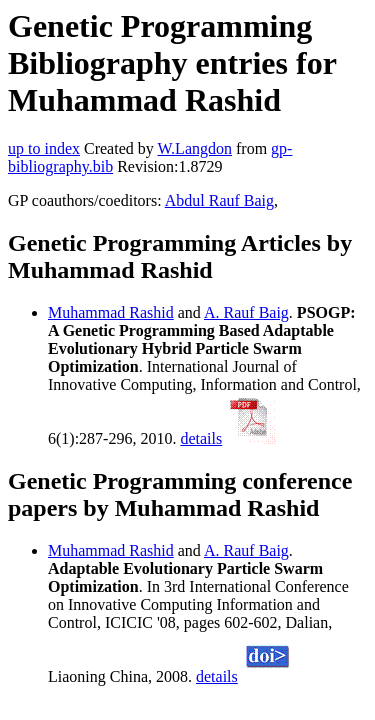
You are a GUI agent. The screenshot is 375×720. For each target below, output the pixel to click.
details (201, 438)
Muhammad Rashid (111, 312)
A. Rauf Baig (246, 312)
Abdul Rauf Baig (219, 200)
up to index (44, 148)
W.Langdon (194, 148)
